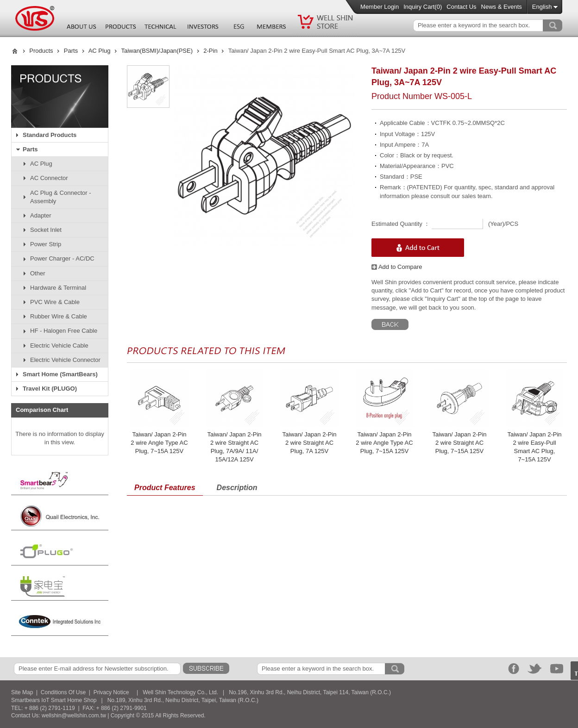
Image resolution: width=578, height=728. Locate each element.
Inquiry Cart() (423, 7)
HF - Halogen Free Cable (64, 331)
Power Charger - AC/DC (62, 258)
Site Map (22, 692)
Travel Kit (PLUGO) (50, 389)
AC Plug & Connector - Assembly (61, 197)
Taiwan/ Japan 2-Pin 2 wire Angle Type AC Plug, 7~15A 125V (159, 443)
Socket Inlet (46, 230)
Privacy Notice (111, 692)
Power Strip (46, 244)
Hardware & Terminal (58, 288)
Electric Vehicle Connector (65, 360)
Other (38, 273)
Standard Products (50, 135)
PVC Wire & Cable (55, 302)
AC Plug (100, 51)
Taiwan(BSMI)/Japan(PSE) (157, 51)
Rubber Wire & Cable (59, 316)
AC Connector (49, 178)
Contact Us (461, 7)
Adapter (41, 215)
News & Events (502, 7)
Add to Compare (397, 267)
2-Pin (210, 51)
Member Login (380, 7)
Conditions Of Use (63, 692)
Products (41, 51)
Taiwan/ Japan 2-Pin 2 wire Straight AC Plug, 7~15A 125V (459, 443)
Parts (71, 51)
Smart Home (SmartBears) (60, 374)
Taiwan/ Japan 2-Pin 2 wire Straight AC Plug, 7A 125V (309, 443)
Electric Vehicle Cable (59, 345)
